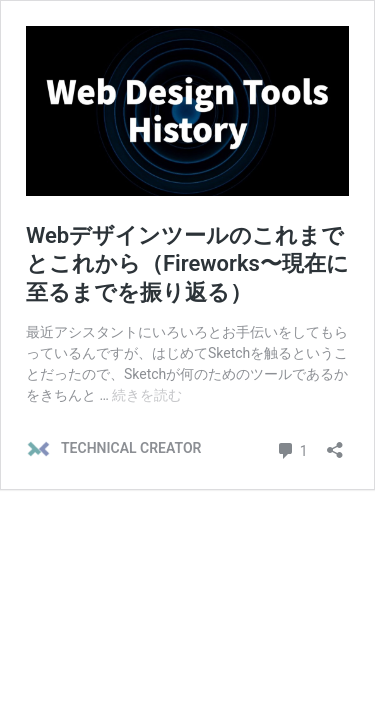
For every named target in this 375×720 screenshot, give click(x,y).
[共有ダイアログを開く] (335, 443)
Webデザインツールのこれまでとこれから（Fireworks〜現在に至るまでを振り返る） (187, 264)
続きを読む (147, 395)
